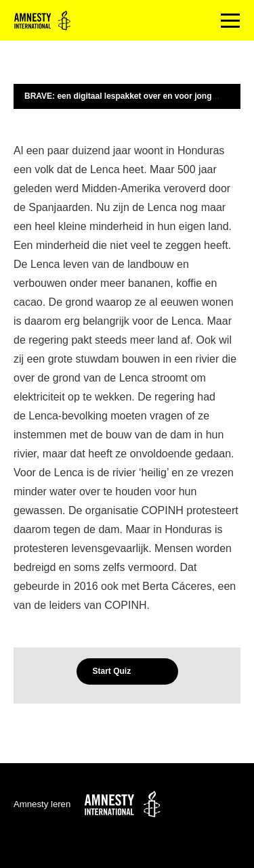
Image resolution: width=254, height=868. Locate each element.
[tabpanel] (127, 378)
